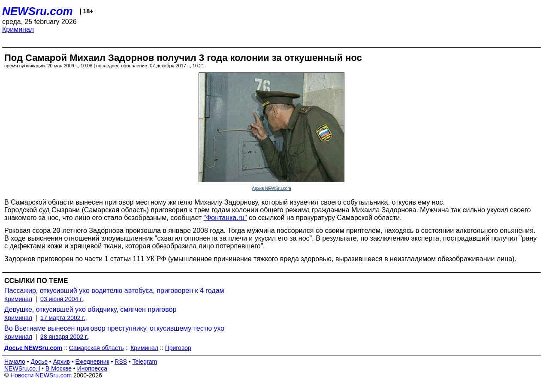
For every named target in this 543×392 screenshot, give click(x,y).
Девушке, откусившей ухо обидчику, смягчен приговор (90, 309)
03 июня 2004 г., (62, 299)
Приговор (178, 348)
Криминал (18, 29)
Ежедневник (92, 362)
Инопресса (92, 368)
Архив (62, 362)
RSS (121, 362)
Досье (39, 362)
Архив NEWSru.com (271, 188)
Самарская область (97, 348)
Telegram (145, 362)
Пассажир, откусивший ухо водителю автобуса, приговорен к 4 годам (114, 291)
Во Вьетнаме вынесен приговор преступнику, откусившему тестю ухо (114, 328)
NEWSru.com (38, 11)
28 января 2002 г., (65, 337)
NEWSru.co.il (22, 368)
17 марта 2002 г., (64, 318)
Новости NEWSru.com (41, 375)
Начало (15, 362)
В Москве (59, 368)
